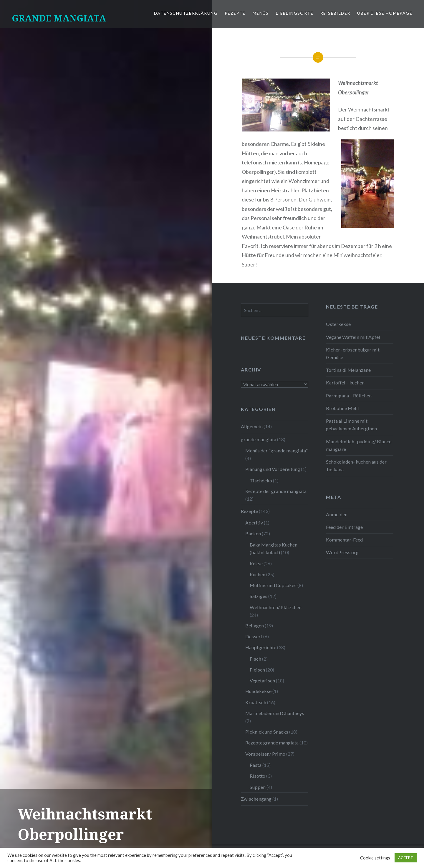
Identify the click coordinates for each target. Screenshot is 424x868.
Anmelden (337, 514)
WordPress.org (342, 552)
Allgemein (252, 426)
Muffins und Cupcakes (273, 585)
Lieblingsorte (295, 13)
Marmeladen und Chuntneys (275, 713)
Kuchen (257, 574)
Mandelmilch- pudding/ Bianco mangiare (359, 445)
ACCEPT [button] (406, 858)
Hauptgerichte (261, 647)
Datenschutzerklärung (186, 13)
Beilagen (255, 625)
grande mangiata (259, 439)
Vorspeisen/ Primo (265, 754)
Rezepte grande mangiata (272, 743)
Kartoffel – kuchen (345, 383)
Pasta (256, 765)
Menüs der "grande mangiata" (276, 450)
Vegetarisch (262, 680)
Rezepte (235, 13)
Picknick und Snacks (267, 732)
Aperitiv (254, 523)
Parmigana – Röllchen (349, 395)
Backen (253, 533)
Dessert (254, 636)
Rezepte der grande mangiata (276, 491)
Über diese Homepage (385, 13)
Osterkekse (338, 324)
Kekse (256, 563)
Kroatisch (256, 702)
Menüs (261, 13)
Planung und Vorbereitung (273, 469)
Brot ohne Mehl (342, 408)
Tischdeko (261, 480)
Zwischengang (256, 799)
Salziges (259, 596)
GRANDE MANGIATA (59, 18)
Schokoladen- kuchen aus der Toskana (356, 465)
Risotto (257, 776)
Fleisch (257, 670)
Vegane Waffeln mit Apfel (353, 337)
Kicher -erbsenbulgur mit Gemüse (353, 353)
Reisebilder (335, 13)
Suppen (258, 787)
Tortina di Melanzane (348, 370)
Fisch (255, 659)
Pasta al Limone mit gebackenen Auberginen (351, 425)
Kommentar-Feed (344, 540)
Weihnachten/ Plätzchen (276, 607)
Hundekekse (258, 691)
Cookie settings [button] (375, 858)
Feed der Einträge (344, 527)
